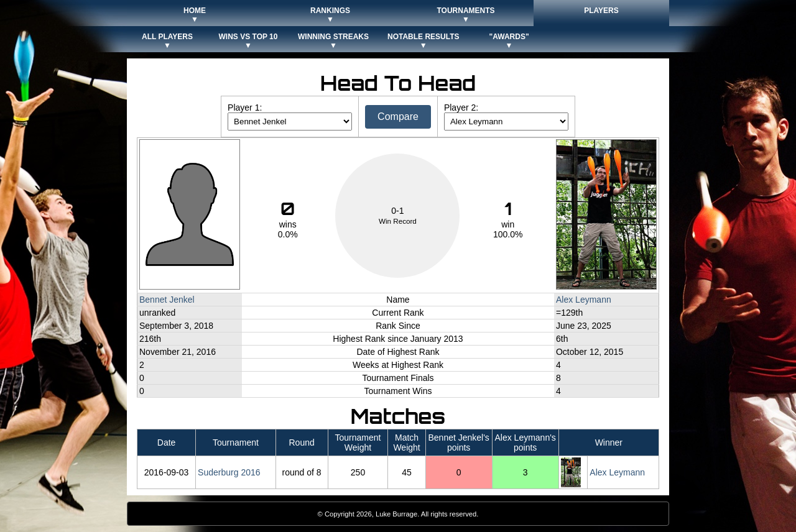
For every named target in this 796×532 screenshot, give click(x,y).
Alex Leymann (584, 300)
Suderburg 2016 (229, 472)
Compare (398, 117)
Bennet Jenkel (167, 300)
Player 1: (245, 108)
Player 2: (461, 108)
